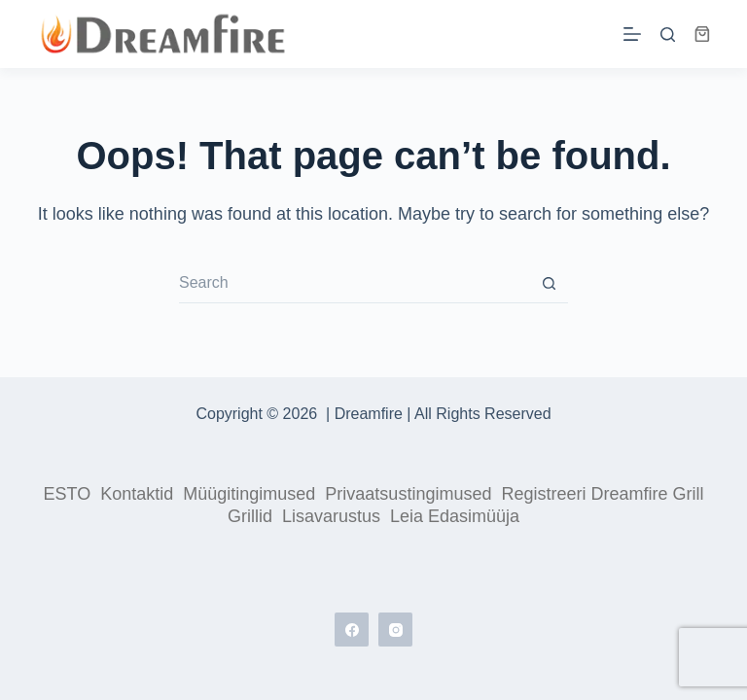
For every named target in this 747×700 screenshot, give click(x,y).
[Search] (668, 35)
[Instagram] (395, 630)
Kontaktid (137, 494)
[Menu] (632, 34)
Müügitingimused (249, 494)
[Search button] (549, 284)
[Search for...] (354, 284)
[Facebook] (352, 630)
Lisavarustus (331, 516)
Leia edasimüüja (455, 516)
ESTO (68, 494)
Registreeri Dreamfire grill (602, 494)
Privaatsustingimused (408, 494)
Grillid (250, 516)
